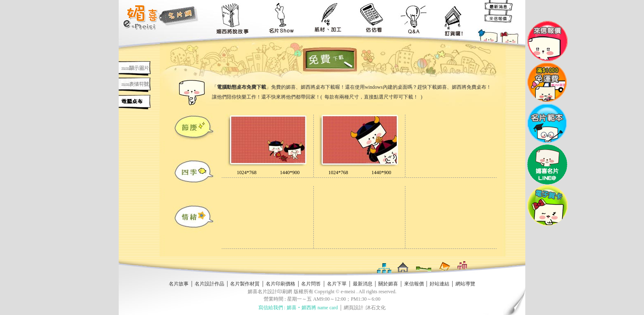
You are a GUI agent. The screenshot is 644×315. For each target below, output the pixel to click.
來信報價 (414, 284)
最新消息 (363, 284)
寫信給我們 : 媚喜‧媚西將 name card (298, 308)
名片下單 (337, 284)
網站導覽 (465, 284)
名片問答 (311, 284)
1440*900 (290, 172)
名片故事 (179, 284)
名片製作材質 (245, 284)
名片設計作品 (209, 284)
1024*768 (247, 172)
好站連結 (439, 284)
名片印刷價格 (281, 284)
